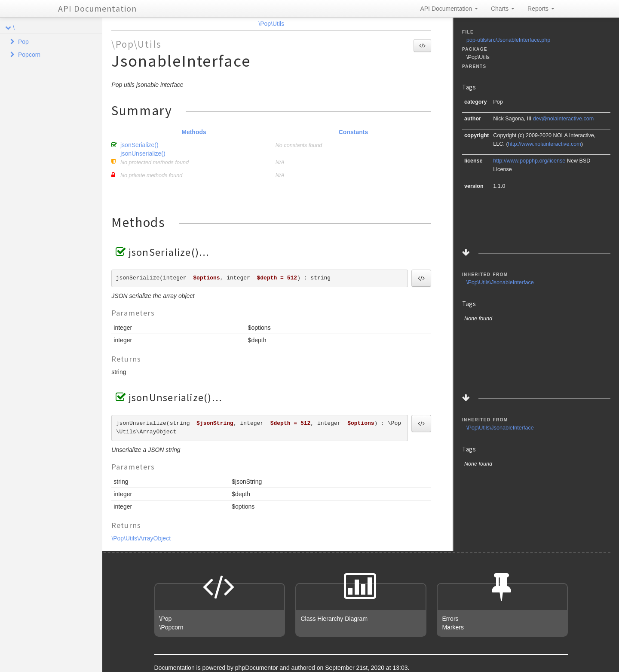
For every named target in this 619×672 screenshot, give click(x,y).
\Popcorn (172, 627)
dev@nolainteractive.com (564, 119)
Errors (450, 619)
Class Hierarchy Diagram (334, 619)
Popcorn (29, 55)
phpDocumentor (257, 668)
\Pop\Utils (271, 24)
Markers (453, 627)
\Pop (166, 619)
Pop (23, 42)
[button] (422, 46)
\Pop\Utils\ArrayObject (141, 538)
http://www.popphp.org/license (529, 161)
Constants (353, 132)
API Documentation (97, 8)
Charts (503, 9)
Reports (541, 9)
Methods (194, 132)
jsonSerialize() (139, 145)
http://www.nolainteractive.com (545, 144)
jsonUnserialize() (143, 153)
